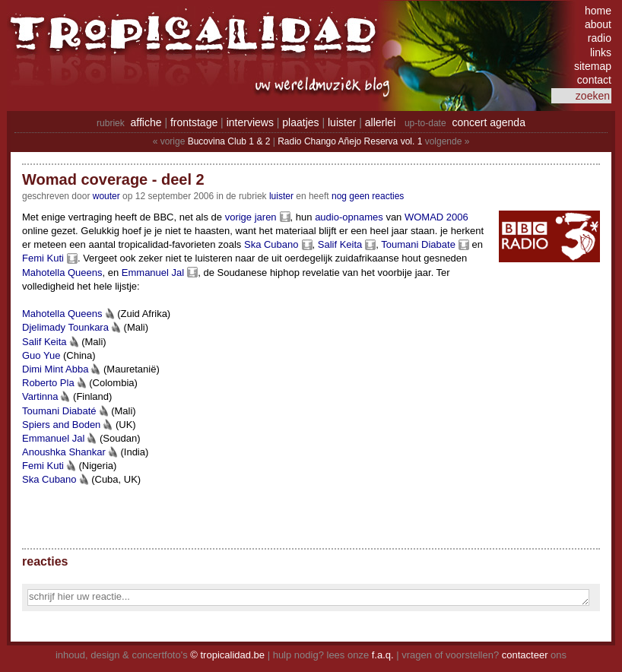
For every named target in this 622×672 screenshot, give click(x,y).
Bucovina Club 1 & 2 (229, 141)
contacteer (525, 655)
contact (594, 80)
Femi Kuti (43, 258)
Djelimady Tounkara (65, 327)
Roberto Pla (48, 383)
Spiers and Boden (61, 425)
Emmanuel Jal (153, 273)
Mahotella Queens (62, 273)
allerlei (380, 122)
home (598, 11)
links (601, 52)
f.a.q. (383, 655)
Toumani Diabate (418, 244)
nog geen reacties (368, 196)
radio (600, 38)
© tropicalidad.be (227, 655)
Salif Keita (340, 244)
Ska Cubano (271, 244)
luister (342, 122)
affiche (146, 122)
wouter (106, 196)
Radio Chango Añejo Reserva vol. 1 (350, 141)
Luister (281, 196)
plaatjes (300, 122)
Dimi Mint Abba (55, 369)
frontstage (194, 122)
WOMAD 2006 (436, 217)
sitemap (593, 66)
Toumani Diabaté (59, 411)
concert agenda (489, 122)
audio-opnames (349, 217)
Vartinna (40, 396)
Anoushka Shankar (64, 452)
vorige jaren (251, 217)
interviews (250, 122)
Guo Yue (41, 355)
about (598, 24)
